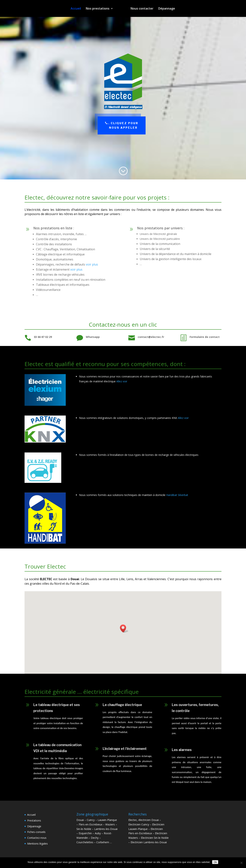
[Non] (241, 863)
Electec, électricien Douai (144, 820)
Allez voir (122, 381)
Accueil (77, 9)
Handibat (172, 495)
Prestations (34, 820)
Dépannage (165, 9)
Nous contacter (141, 9)
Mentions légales (37, 844)
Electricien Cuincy (139, 824)
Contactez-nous (37, 838)
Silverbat (183, 495)
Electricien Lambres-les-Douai (149, 842)
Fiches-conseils (36, 832)
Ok (215, 862)
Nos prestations (99, 9)
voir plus (92, 264)
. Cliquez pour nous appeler (123, 125)
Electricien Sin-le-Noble (155, 838)
